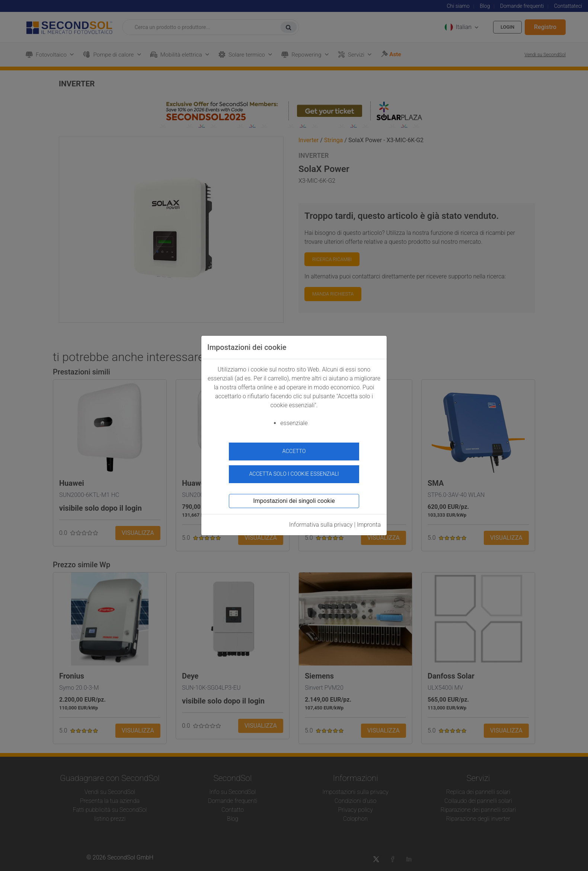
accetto (294, 451)
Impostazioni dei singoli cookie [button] (294, 498)
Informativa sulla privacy (321, 522)
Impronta (369, 522)
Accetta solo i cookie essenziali (294, 471)
